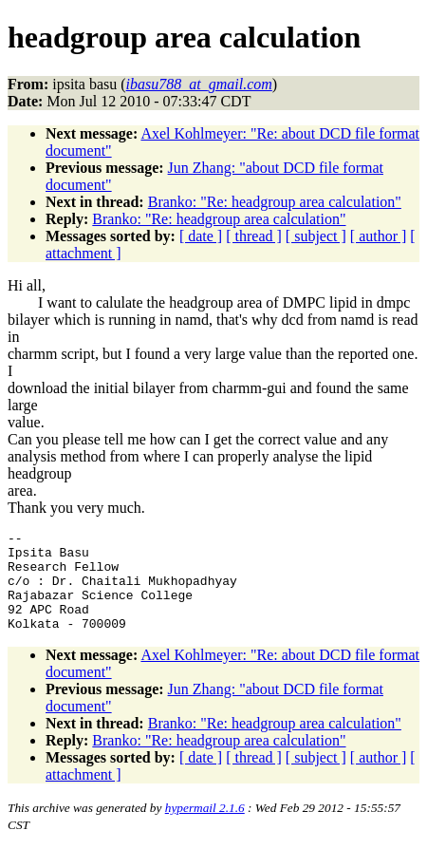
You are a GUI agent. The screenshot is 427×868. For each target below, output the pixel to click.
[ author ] (379, 236)
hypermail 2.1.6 (205, 828)
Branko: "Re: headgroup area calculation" (275, 202)
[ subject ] (316, 236)
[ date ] (201, 236)
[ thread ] (254, 236)
